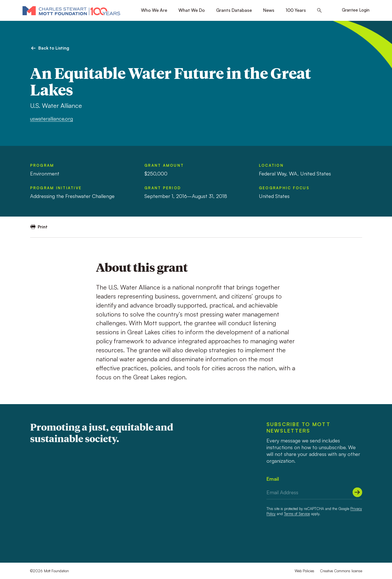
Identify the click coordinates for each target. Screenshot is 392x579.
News (269, 10)
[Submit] (357, 492)
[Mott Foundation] (71, 10)
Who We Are (154, 10)
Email (273, 479)
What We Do (192, 10)
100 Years (296, 10)
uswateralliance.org (51, 119)
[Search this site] (319, 11)
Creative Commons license (341, 571)
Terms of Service (297, 514)
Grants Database (234, 10)
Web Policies (304, 571)
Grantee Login (356, 10)
